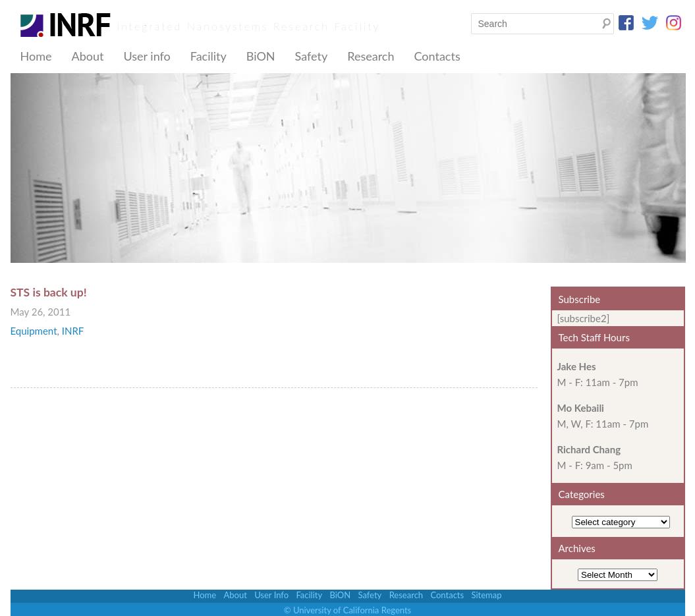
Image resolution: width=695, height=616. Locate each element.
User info (147, 56)
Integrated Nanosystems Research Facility (249, 26)
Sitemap (486, 595)
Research (371, 56)
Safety (312, 56)
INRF (73, 331)
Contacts (437, 56)
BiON (261, 56)
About (87, 56)
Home (36, 56)
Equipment (34, 331)
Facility (208, 56)
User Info (271, 595)
